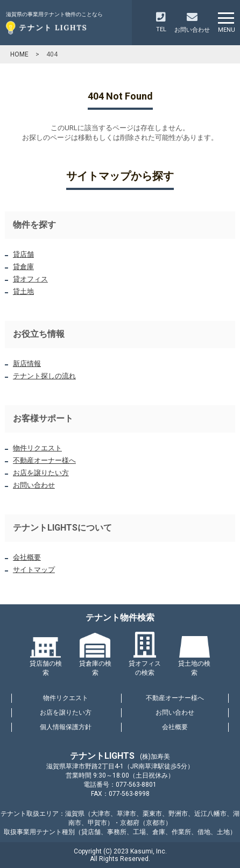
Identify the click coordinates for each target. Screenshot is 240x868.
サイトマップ (34, 570)
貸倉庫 (23, 267)
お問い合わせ (34, 485)
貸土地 (23, 291)
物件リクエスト (37, 448)
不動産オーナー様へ (44, 460)
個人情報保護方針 (66, 727)
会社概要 (27, 557)
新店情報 (27, 364)
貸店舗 (23, 254)
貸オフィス (30, 279)
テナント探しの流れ (44, 376)
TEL (161, 22)
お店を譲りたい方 (41, 473)
